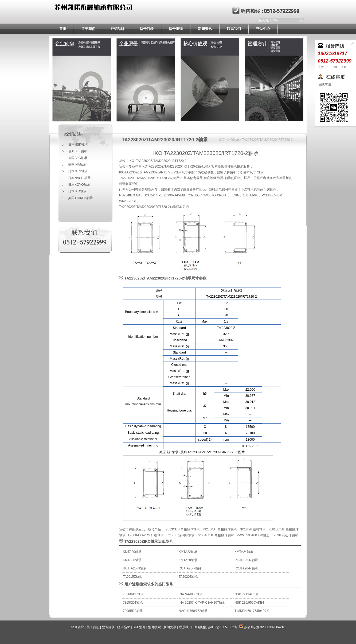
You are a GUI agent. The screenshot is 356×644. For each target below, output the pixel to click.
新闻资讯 (205, 29)
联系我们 (234, 29)
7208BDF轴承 (133, 611)
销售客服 (325, 85)
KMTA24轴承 (244, 552)
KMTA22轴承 (188, 552)
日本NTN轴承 (78, 171)
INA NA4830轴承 (191, 594)
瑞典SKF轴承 (78, 151)
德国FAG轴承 (78, 158)
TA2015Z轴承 (132, 577)
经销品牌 (118, 29)
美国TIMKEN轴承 (81, 198)
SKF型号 (139, 627)
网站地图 (201, 627)
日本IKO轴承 (77, 191)
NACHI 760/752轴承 (193, 611)
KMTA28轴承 (188, 560)
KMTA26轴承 (132, 560)
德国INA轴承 (77, 165)
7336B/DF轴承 (133, 594)
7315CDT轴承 (133, 603)
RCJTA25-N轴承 (246, 560)
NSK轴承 (77, 627)
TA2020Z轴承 (188, 577)
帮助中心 (263, 29)
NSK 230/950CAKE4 (249, 603)
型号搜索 (154, 627)
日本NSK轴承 (78, 145)
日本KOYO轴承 (79, 185)
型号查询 (176, 29)
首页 (63, 29)
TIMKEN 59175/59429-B (252, 611)
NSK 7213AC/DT (247, 594)
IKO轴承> (234, 140)
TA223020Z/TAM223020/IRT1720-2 (160, 140)
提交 (302, 21)
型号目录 (147, 29)
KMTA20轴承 (132, 552)
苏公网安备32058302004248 (265, 627)
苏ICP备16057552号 (223, 627)
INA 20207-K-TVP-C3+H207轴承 (202, 603)
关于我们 (88, 29)
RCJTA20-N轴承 (190, 568)
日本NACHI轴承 (79, 178)
